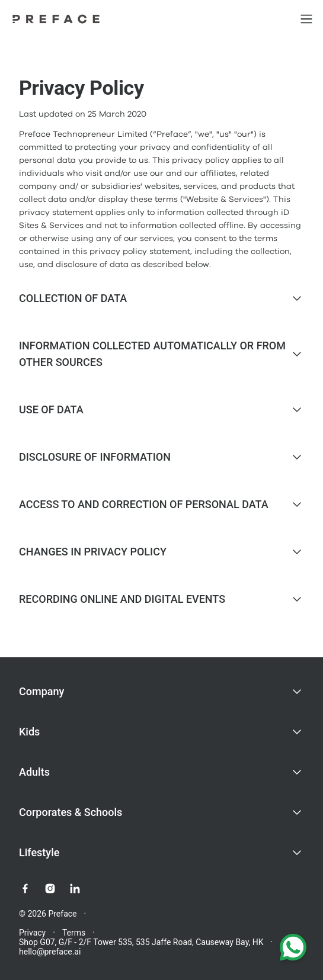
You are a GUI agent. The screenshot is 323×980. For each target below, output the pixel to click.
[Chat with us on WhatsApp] (293, 950)
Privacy (32, 933)
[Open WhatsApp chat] (293, 950)
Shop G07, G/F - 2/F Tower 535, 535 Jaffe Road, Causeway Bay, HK (141, 942)
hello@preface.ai (50, 952)
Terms (74, 933)
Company (41, 691)
